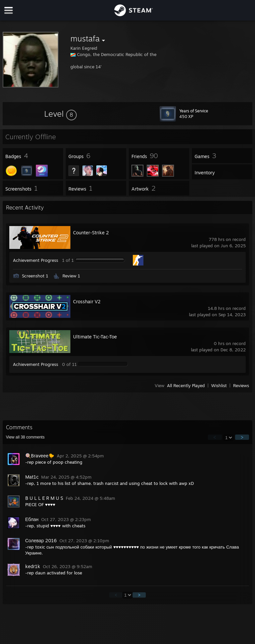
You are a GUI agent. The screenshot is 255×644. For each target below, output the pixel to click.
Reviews (241, 385)
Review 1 (71, 276)
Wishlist (219, 385)
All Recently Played (186, 385)
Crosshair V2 (87, 301)
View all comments (25, 437)
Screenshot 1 (35, 276)
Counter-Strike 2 (91, 233)
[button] (60, 114)
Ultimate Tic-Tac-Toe (95, 337)
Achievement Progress (36, 260)
